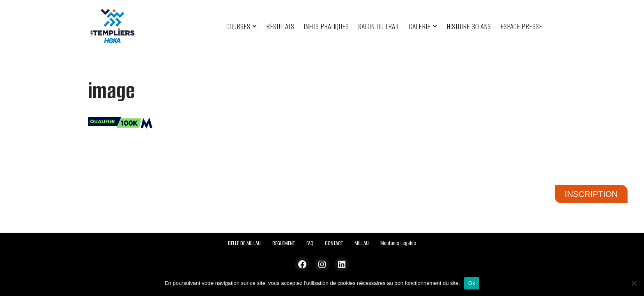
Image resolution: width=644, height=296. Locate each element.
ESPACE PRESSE (521, 27)
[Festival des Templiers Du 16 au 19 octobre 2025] (113, 26)
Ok (472, 283)
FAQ (310, 243)
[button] (254, 26)
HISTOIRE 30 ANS (469, 27)
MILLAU (362, 243)
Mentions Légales (398, 243)
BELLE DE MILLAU (244, 243)
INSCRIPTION (591, 194)
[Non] (634, 283)
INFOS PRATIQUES (326, 27)
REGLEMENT (284, 243)
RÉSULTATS (280, 27)
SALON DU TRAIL (379, 27)
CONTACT (334, 243)
